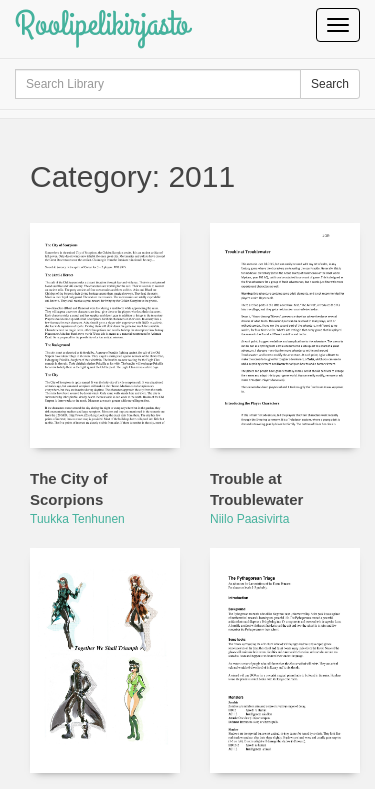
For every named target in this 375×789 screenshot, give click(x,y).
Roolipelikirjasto (102, 24)
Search (330, 84)
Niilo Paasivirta (249, 519)
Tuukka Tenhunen (77, 519)
